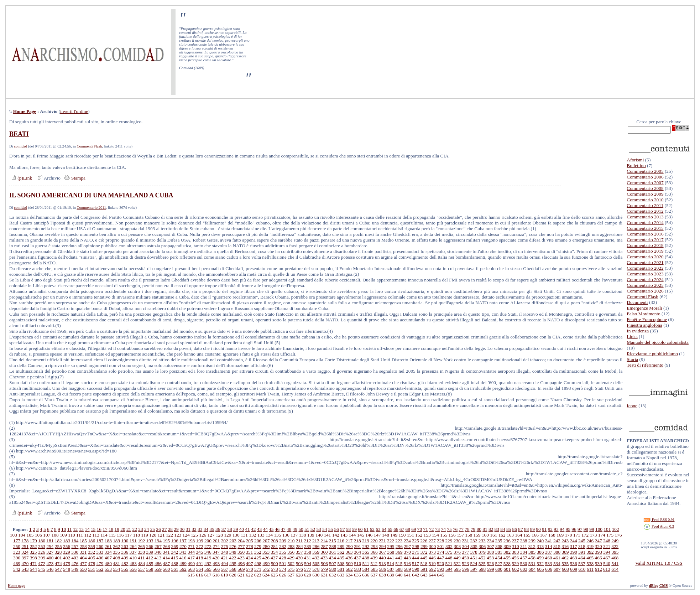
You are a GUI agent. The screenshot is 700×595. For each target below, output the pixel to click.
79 (473, 529)
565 (208, 569)
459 (540, 558)
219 (366, 541)
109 (63, 535)
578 (316, 569)
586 (382, 569)
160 (485, 535)
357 (299, 552)
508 (341, 563)
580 (333, 569)
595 (457, 569)
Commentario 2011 (91, 208)
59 (354, 529)
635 (357, 575)
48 (289, 529)
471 (33, 563)
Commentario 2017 (645, 240)
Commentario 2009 (645, 194)
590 (416, 569)
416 (183, 558)
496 (241, 563)
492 (208, 563)
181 (50, 541)
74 (443, 529)
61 (366, 529)
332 (92, 552)
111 (80, 535)
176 (618, 535)
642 (416, 575)
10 (64, 529)
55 (331, 529)
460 (549, 558)
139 (311, 535)
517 (416, 563)
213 (316, 541)
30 (182, 529)
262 (116, 546)
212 (308, 541)
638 (382, 575)
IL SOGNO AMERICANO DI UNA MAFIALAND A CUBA (91, 195)
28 (170, 529)
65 (390, 529)
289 (341, 546)
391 (582, 552)
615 (191, 575)
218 (357, 541)
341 (166, 552)
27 (164, 529)
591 (424, 569)
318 (582, 546)
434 (333, 558)
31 (188, 529)
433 (324, 558)
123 (178, 535)
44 (265, 529)
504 (308, 563)
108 (55, 535)
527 (498, 563)
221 (382, 541)
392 (590, 552)
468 (615, 558)
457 (524, 558)
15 (93, 529)
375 (449, 552)
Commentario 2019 (645, 251)
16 (99, 529)
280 (266, 546)
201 (216, 541)
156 (452, 535)
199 (200, 541)
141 (327, 535)
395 (615, 552)
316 (565, 546)
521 (449, 563)
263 (125, 546)
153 (427, 535)
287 (324, 546)
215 (333, 541)
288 (333, 546)
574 (283, 569)
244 (574, 541)
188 (108, 541)
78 (467, 529)
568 (233, 569)
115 (112, 535)
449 (457, 558)
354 (274, 552)
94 (562, 529)
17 (105, 529)
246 (590, 541)
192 (141, 541)
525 (482, 563)
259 (92, 546)
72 (431, 529)
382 (507, 552)
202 (225, 541)
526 (490, 563)
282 (283, 546)
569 (241, 569)
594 (449, 569)
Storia (632, 359)
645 (440, 575)
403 (75, 558)
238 (524, 541)
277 (241, 546)
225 (416, 541)
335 (116, 552)
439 (374, 558)
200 (208, 541)
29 (176, 529)
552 (100, 569)
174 (602, 535)
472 (42, 563)
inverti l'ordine (74, 111)
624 (266, 575)
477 (83, 563)
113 (96, 535)
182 (58, 541)
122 (169, 535)
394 (607, 552)
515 (399, 563)
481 (116, 563)
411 (141, 558)
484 (141, 563)
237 (515, 541)
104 (22, 535)
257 (75, 546)
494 (225, 563)
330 (75, 552)
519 (432, 563)
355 (283, 552)
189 (116, 541)
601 (507, 569)
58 (348, 529)
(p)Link (21, 178)
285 (308, 546)
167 (543, 535)
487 (166, 563)
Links (632, 337)
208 (275, 541)
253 (42, 546)
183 (67, 541)
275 (225, 546)
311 (524, 546)
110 (72, 535)
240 (540, 541)
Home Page (25, 111)
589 (407, 569)
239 (532, 541)
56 (336, 529)
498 (258, 563)
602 (516, 569)
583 (357, 569)
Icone (632, 406)
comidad (20, 146)
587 (391, 569)
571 (258, 569)
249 (615, 541)
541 (615, 563)
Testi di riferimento (645, 365)
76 (455, 529)
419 (208, 558)
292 (366, 546)
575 (291, 569)
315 (557, 546)
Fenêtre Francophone (647, 319)
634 (349, 575)
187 (100, 541)
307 (491, 546)
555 (125, 569)
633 (341, 575)
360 (324, 552)
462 (565, 558)
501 (283, 563)
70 (420, 529)
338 (141, 552)
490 (191, 563)
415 (174, 558)
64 (384, 529)
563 (191, 569)
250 (17, 546)
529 (515, 563)
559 (158, 569)
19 (117, 529)
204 (241, 541)
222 (391, 541)
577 (308, 569)
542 (17, 569)
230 (457, 541)
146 (369, 535)
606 (549, 569)
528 (507, 563)
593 (441, 569)
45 (271, 529)
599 (491, 569)
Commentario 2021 (645, 262)
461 (557, 558)
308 (499, 546)
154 (435, 535)
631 (324, 575)
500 (275, 563)
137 (294, 535)
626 (283, 575)
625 (274, 575)
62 (372, 529)
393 (599, 552)
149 (394, 535)
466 (599, 558)
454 (498, 558)
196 (175, 541)
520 (440, 563)
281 (275, 546)
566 (216, 569)
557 (141, 569)
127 (211, 535)
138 (302, 535)
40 (242, 529)
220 (374, 541)
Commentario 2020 (645, 257)
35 (212, 529)
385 (532, 552)
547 (58, 569)
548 (67, 569)
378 (474, 552)
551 (92, 569)
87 (520, 529)
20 (123, 529)
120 (153, 535)
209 (283, 541)
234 (490, 541)
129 (228, 535)
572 (266, 569)
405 (92, 558)
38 (229, 529)
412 (150, 558)
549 (75, 569)
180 (42, 541)
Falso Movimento (643, 314)
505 (316, 563)
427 (274, 558)
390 (574, 552)
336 (125, 552)
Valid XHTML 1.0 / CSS (659, 563)
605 (540, 569)
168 (552, 535)
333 (100, 552)
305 (474, 546)
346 (208, 552)
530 (524, 563)
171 (577, 535)
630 (316, 575)
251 (25, 546)
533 (549, 563)
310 (516, 546)
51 (307, 529)
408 (116, 558)
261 (108, 546)
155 (444, 535)
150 (402, 535)
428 (283, 558)
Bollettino (636, 165)
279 (258, 546)
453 (490, 558)
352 (258, 552)
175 (610, 535)
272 (200, 546)
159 (477, 535)
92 (550, 529)
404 (83, 558)
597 (474, 569)
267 (158, 546)
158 (469, 535)
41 (247, 529)
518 (424, 563)
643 (424, 575)
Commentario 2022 (645, 268)
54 (325, 529)
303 (457, 546)
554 (116, 569)
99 (592, 529)
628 (299, 575)
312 (532, 546)
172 (585, 535)
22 (135, 529)
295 (391, 546)
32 (194, 529)
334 (108, 552)
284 (299, 546)
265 (141, 546)
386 (540, 552)
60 (360, 529)
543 (25, 569)
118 (137, 535)
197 (183, 541)
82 (491, 529)
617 (208, 575)
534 (557, 563)
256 (67, 546)
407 (108, 558)
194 (158, 541)
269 (175, 546)
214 (324, 541)
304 (466, 546)
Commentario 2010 (645, 200)
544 (33, 569)
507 (333, 563)
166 (535, 535)
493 (216, 563)
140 (319, 535)
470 (25, 563)
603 (524, 569)
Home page (17, 586)
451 (474, 558)
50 (301, 529)
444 (416, 558)
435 (341, 558)
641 (407, 575)
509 (349, 563)
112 (88, 535)
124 (186, 535)
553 (108, 569)
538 (590, 563)
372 (424, 552)
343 (183, 552)
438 (366, 558)
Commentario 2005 (645, 171)
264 (133, 546)
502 (291, 563)
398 (33, 558)
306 (482, 546)
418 (199, 558)
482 (125, 563)
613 (607, 569)
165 (527, 535)
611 (590, 569)
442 (399, 558)
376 (457, 552)
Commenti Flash (89, 146)
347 (216, 552)
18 (111, 529)
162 (502, 535)
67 (402, 529)
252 (33, 546)
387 (549, 552)
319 (590, 546)
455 (507, 558)
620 (233, 575)
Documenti (637, 302)
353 (266, 552)
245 (582, 541)
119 (145, 535)
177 (17, 541)
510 (357, 563)
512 (374, 563)
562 (183, 569)
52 (313, 529)
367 (382, 552)
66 (396, 529)
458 (532, 558)
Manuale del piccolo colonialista (658, 342)
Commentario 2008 (645, 188)
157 (460, 535)
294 (382, 546)
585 (374, 569)
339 (150, 552)
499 (266, 563)
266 (150, 546)
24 (147, 529)
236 (507, 541)
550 (83, 569)
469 (17, 563)
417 (191, 558)
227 (432, 541)
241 (549, 541)
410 (133, 558)
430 (299, 558)
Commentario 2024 (645, 280)
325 (33, 552)
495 (233, 563)
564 (200, 569)
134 (269, 535)
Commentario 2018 (645, 245)
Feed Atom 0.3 (659, 526)
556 (133, 569)
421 (224, 558)
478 (92, 563)
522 (457, 563)
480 (108, 563)
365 (366, 552)
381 (499, 552)
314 (549, 546)
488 (175, 563)
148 (386, 535)
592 (432, 569)
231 (465, 541)
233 (482, 541)
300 (432, 546)
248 (607, 541)
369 (399, 552)
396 (17, 558)
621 (241, 575)
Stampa (74, 178)
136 (286, 535)
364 (357, 552)
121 (161, 535)
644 (432, 575)
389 (565, 552)
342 (174, 552)
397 (25, 558)
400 (50, 558)
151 (411, 535)
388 (557, 552)
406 (100, 558)
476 (75, 563)
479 (100, 563)
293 (374, 546)
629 (308, 575)
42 (253, 529)
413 (158, 558)
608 (565, 569)
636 (366, 575)
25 (153, 529)
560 (166, 569)
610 (582, 569)
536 (574, 563)
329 (67, 552)
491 (200, 563)
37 (224, 529)
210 (291, 541)
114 (104, 535)
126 (203, 535)
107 (47, 535)
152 (419, 535)
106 (38, 535)
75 (449, 529)
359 (316, 552)
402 (67, 558)
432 (316, 558)
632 (333, 575)
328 (58, 552)
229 (449, 541)
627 (291, 575)
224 (407, 541)
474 (58, 563)
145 (361, 535)
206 (258, 541)
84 (503, 529)
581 (341, 569)
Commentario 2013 (645, 217)
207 (266, 541)
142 (336, 535)
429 (291, 558)
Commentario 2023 (645, 274)
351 (249, 552)
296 (399, 546)
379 (482, 552)
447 (440, 558)
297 (407, 546)
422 (233, 558)
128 (219, 535)
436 (349, 558)
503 (299, 563)
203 (233, 541)
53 (318, 529)
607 (557, 569)
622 (249, 575)
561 (175, 569)
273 (208, 546)
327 (50, 552)
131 (244, 535)
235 (498, 541)
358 (308, 552)
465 (590, 558)
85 (509, 529)
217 (349, 541)
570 (250, 569)
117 (129, 535)
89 (532, 529)
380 (490, 552)
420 (216, 558)
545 (42, 569)
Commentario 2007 (645, 183)
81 (485, 529)
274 (216, 546)
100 (599, 529)
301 (441, 546)
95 (568, 529)
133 (261, 535)
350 (241, 552)
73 (437, 529)
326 (42, 552)
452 (482, 558)
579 (324, 569)
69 (414, 529)
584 (366, 569)
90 (538, 529)
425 (258, 558)
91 (544, 529)
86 (515, 529)
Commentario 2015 (645, 228)
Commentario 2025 (645, 285)
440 (382, 558)
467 (607, 558)
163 (510, 535)
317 (574, 546)
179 (33, 541)
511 (366, 563)
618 (216, 575)
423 (241, 558)
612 (599, 569)
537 (582, 563)
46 (277, 529)
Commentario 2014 (645, 223)
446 (432, 558)
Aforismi (635, 160)
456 (515, 558)
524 (474, 563)
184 (75, 541)
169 (560, 535)
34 (206, 529)
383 (515, 552)
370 (407, 552)
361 (333, 552)
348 (224, 552)
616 (199, 575)
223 (399, 541)
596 (466, 569)
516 (407, 563)
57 (342, 529)
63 (378, 529)
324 (25, 552)
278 (250, 546)
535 (565, 563)
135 (277, 535)
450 (465, 558)
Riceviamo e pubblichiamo (652, 354)
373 (432, 552)
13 (81, 529)
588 (399, 569)
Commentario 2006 (645, 177)
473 (50, 563)
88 (526, 529)
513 (382, 563)
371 (416, 552)
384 (524, 552)
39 (236, 529)
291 (357, 546)
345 (199, 552)
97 (580, 529)
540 (607, 563)
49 (295, 529)
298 (416, 546)
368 (391, 552)
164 (518, 535)
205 (250, 541)
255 (58, 546)
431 (308, 558)
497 (250, 563)
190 (125, 541)
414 (166, 558)
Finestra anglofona (644, 325)
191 (133, 541)
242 (557, 541)
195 (166, 541)
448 (449, 558)
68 (408, 529)
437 (357, 558)
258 (83, 546)
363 (349, 552)
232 (474, 541)
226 (424, 541)
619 (224, 575)
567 (225, 569)
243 (565, 541)
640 (399, 575)
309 (507, 546)
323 (17, 552)
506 (324, 563)
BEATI (19, 134)
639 (391, 575)
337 (133, 552)
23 (140, 529)
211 (299, 541)
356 (291, 552)
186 (92, 541)
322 (615, 546)
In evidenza (638, 331)
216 (341, 541)
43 (259, 529)
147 (377, 535)
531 (532, 563)
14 (87, 529)
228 (440, 541)
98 (586, 529)
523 (465, 563)
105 (30, 535)
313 (540, 546)
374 (440, 552)
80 (479, 529)
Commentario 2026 (645, 291)
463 (574, 558)
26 (158, 529)
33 (200, 529)
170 (568, 535)
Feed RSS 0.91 (659, 520)
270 (183, 546)
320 (599, 546)
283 (291, 546)
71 (426, 529)
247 (599, 541)
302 (449, 546)
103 (14, 535)
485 (150, 563)
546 (50, 569)
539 (599, 563)
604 (532, 569)
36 (218, 529)
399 (42, 558)
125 (194, 535)
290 (349, 546)
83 (497, 529)
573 (275, 569)
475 (67, 563)
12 (75, 529)
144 (352, 535)
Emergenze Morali (644, 308)
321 (607, 546)
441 (391, 558)
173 (593, 535)
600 (499, 569)
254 (50, 546)
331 (83, 552)
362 (341, 552)
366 (374, 552)
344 (191, 552)
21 (129, 529)
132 (252, 535)
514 (391, 563)
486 (158, 563)
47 (283, 529)
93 (556, 529)
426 (266, 558)
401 (58, 558)
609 (574, 569)
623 (258, 575)
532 (540, 563)
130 (236, 535)
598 (482, 569)
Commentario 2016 (645, 234)
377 (465, 552)
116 (120, 535)
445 (424, 558)
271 (191, 546)
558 (150, 569)
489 (183, 563)
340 (158, 552)
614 (615, 569)
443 (407, 558)
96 (574, 529)
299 (424, 546)
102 (616, 529)
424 (249, 558)
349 (233, 552)
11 (70, 529)
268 (166, 546)
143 (344, 535)
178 (25, 541)
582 (349, 569)
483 (133, 563)
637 (374, 575)
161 (493, 535)
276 (233, 546)
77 (461, 529)
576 (299, 569)
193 (150, 541)
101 (607, 529)
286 (316, 546)
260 (100, 546)
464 (582, 558)
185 (83, 541)
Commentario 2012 (645, 211)
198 (191, 541)
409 (125, 558)
